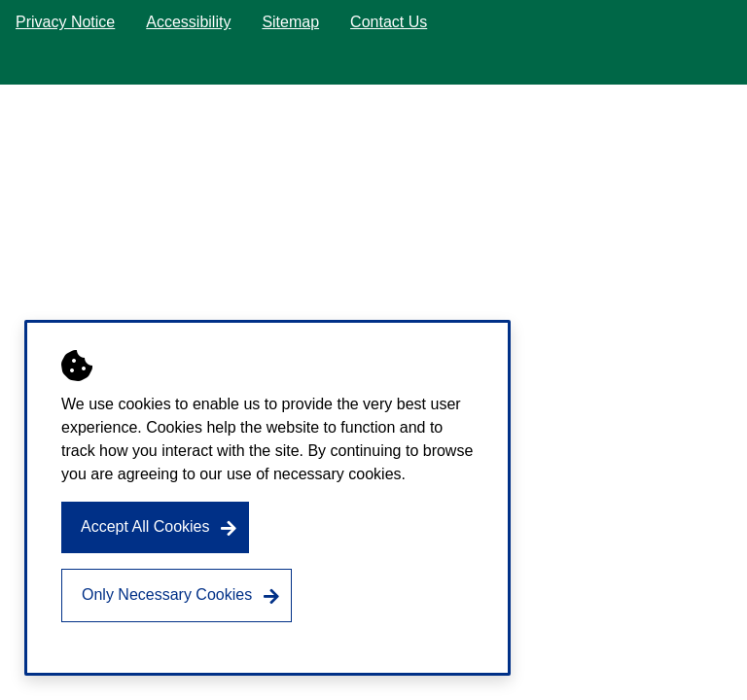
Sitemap (290, 22)
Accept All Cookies (145, 526)
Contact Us (389, 22)
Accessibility (188, 22)
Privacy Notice (65, 22)
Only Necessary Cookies (167, 595)
